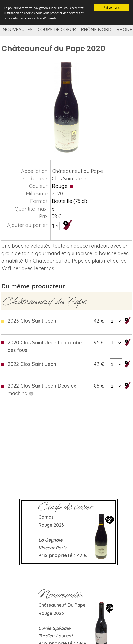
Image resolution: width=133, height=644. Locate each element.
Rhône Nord (96, 30)
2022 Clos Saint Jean (32, 364)
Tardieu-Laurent (56, 636)
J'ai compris (112, 7)
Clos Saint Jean (70, 178)
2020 (57, 194)
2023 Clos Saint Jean (32, 321)
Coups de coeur (57, 30)
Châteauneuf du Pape (77, 171)
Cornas (46, 517)
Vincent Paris (52, 548)
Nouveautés (18, 30)
